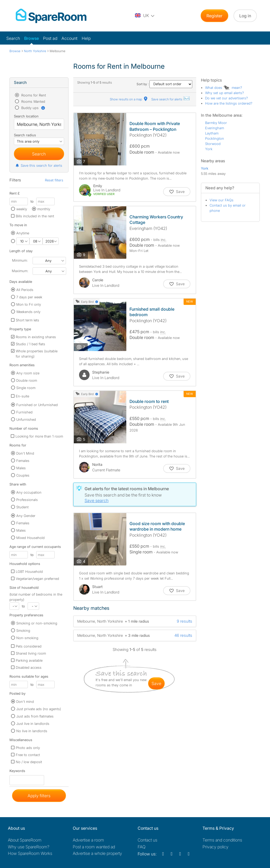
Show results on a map (129, 99)
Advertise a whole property (97, 853)
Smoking (23, 630)
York (209, 149)
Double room (27, 380)
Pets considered (29, 646)
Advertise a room (88, 840)
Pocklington (215, 138)
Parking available (29, 660)
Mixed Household (30, 538)
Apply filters (39, 796)
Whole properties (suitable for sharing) (37, 354)
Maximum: (20, 271)
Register (214, 16)
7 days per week (29, 297)
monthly (44, 209)
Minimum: (20, 260)
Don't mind (25, 702)
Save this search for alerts (39, 165)
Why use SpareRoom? (29, 847)
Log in (245, 16)
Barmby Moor (216, 123)
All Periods (25, 290)
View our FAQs (222, 200)
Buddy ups (33, 108)
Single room (26, 388)
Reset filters (54, 180)
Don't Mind (25, 453)
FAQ (142, 847)
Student (22, 507)
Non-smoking (27, 638)
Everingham (215, 128)
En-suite (22, 396)
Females (23, 461)
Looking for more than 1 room (39, 436)
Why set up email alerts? (225, 93)
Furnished (24, 412)
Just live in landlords (33, 724)
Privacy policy (216, 847)
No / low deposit (29, 762)
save (156, 683)
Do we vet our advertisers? (227, 98)
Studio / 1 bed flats (30, 344)
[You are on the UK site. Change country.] (145, 16)
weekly (22, 209)
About (25, 840)
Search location (26, 116)
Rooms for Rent (33, 95)
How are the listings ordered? (229, 103)
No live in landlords (32, 731)
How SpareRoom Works (30, 853)
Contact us (147, 840)
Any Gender (26, 516)
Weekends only (28, 312)
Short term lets (27, 320)
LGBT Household (29, 572)
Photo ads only (28, 748)
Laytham (212, 133)
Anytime (23, 233)
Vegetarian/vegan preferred (37, 579)
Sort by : (164, 84)
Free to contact (28, 755)
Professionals (27, 500)
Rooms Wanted (33, 101)
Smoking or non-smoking (37, 623)
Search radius (25, 135)
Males (21, 468)
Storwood (213, 144)
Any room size (28, 373)
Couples (23, 475)
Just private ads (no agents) (39, 709)
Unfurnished (26, 419)
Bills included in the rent (35, 216)
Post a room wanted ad (94, 847)
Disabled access (29, 667)
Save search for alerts (171, 99)
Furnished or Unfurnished (37, 405)
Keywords (17, 772)
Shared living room (31, 653)
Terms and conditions (222, 840)
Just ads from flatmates (35, 716)
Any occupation (29, 492)
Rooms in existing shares (36, 337)
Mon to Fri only (29, 304)
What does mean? (224, 88)
